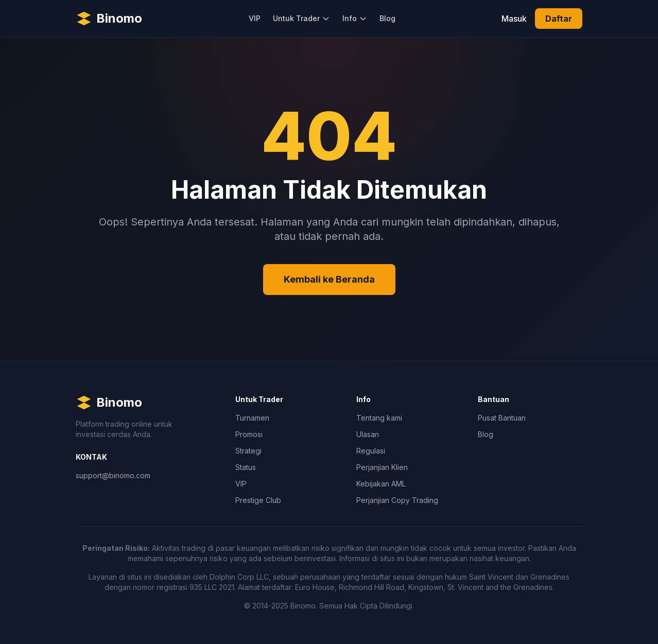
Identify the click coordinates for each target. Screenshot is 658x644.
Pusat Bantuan (502, 418)
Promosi (249, 434)
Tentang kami (379, 418)
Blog (387, 18)
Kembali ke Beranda (329, 279)
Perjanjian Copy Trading (397, 500)
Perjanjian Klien (382, 467)
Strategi (248, 451)
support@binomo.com (113, 475)
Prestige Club (258, 500)
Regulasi (371, 451)
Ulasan (368, 434)
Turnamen (252, 418)
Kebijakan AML (381, 484)
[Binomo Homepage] (109, 19)
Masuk (514, 19)
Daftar (559, 19)
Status (246, 467)
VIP (255, 18)
